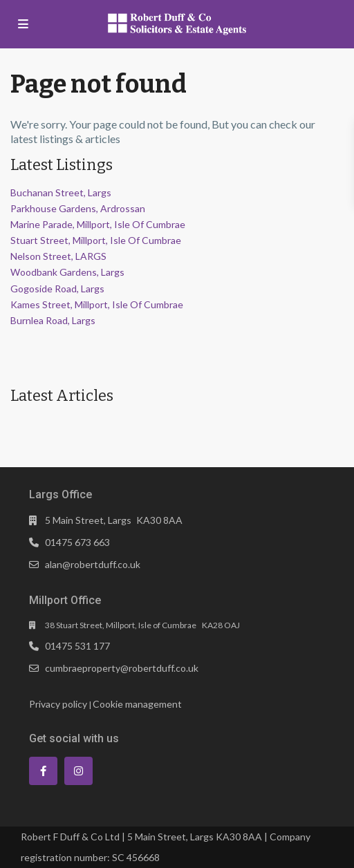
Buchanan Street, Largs (61, 192)
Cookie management (137, 704)
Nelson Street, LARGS (58, 256)
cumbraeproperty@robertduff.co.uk (122, 668)
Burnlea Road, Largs (53, 320)
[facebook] (43, 771)
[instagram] (78, 771)
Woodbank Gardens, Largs (67, 272)
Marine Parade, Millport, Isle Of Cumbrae (98, 224)
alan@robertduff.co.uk (93, 564)
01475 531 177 (77, 646)
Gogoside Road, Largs (57, 289)
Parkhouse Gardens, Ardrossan (78, 208)
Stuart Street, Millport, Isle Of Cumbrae (96, 240)
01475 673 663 (77, 542)
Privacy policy (58, 704)
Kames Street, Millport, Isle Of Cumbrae (97, 304)
